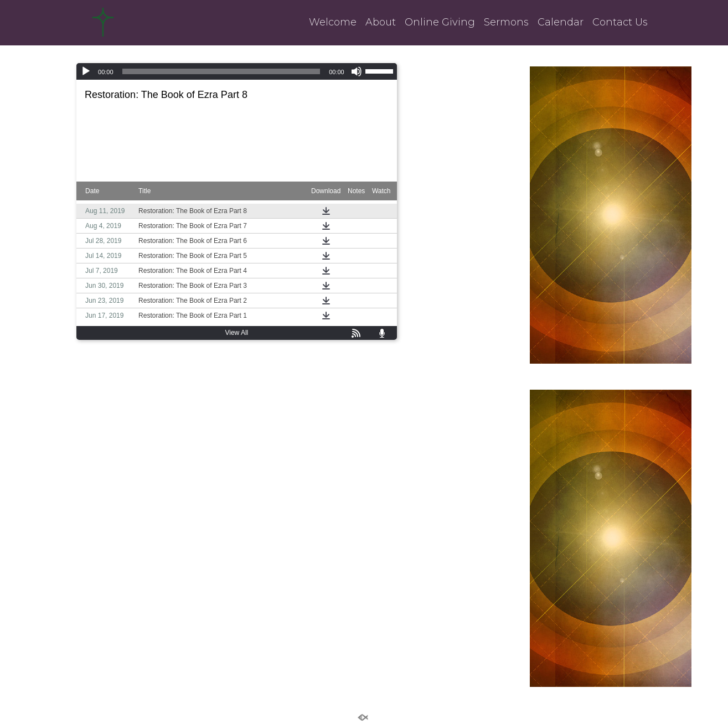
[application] (237, 71)
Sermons (506, 22)
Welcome (333, 22)
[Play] (86, 71)
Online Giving (440, 22)
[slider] (221, 71)
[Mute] (357, 71)
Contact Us (620, 22)
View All (236, 333)
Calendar (561, 22)
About (381, 22)
